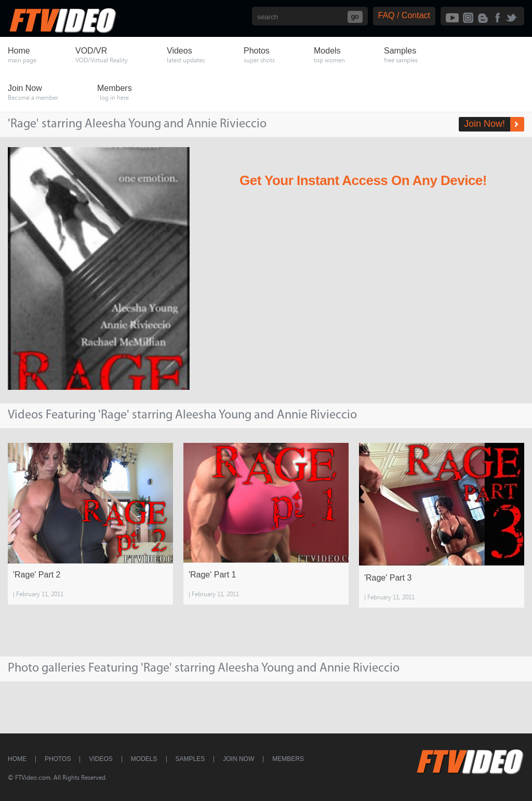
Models (144, 759)
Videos (101, 759)
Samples (190, 759)
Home (17, 759)
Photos (58, 759)
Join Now (238, 759)
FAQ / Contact (404, 15)
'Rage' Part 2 (37, 575)
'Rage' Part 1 (212, 575)
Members (288, 759)
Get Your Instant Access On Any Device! (363, 180)
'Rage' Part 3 (388, 578)
